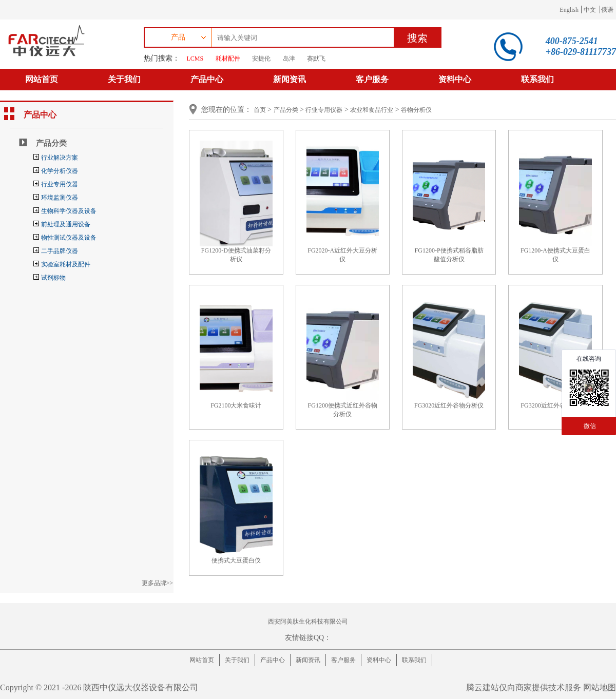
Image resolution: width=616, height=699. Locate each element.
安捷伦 (261, 59)
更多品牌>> (158, 583)
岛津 (289, 59)
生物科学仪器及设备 (69, 211)
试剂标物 (53, 278)
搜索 (417, 38)
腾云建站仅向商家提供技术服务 (524, 687)
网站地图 (600, 687)
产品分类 (51, 143)
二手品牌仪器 (60, 251)
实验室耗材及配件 (66, 264)
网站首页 (42, 79)
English (569, 10)
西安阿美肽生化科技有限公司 (308, 622)
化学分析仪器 (60, 171)
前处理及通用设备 (66, 224)
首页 (260, 110)
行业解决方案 (60, 158)
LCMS (195, 59)
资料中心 (455, 79)
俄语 (607, 10)
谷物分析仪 (416, 110)
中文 (590, 10)
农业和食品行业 (372, 110)
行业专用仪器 (60, 184)
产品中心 (207, 79)
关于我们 (124, 79)
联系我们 (537, 79)
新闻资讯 (290, 79)
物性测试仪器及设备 (69, 238)
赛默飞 (316, 59)
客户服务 (372, 79)
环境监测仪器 (60, 198)
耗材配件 (228, 59)
